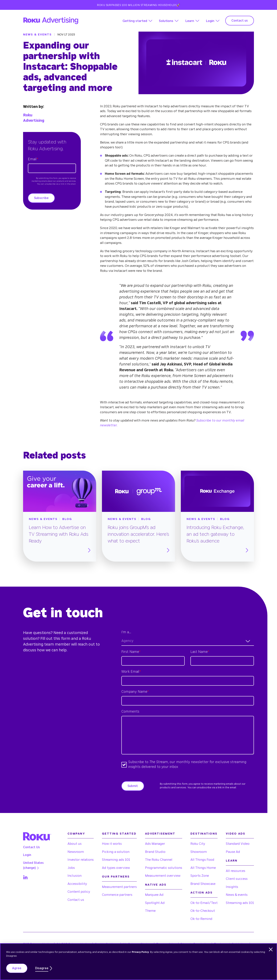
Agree (17, 968)
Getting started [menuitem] (119, 834)
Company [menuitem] (76, 834)
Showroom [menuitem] (199, 852)
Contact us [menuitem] (76, 900)
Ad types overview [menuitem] (116, 868)
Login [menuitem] (27, 855)
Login (210, 21)
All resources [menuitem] (236, 871)
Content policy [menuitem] (79, 892)
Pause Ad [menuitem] (233, 852)
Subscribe (41, 198)
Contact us (240, 21)
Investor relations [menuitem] (81, 860)
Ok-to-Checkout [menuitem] (203, 911)
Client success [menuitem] (237, 879)
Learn (190, 21)
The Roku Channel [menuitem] (159, 860)
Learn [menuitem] (232, 861)
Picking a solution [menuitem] (116, 852)
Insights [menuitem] (232, 887)
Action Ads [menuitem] (202, 893)
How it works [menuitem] (112, 844)
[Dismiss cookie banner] (271, 949)
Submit (133, 786)
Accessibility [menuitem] (77, 884)
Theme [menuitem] (150, 911)
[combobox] (188, 641)
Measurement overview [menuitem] (163, 876)
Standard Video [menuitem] (238, 844)
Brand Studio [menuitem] (155, 852)
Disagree (42, 968)
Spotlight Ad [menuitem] (155, 903)
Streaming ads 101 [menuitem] (116, 860)
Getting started (135, 21)
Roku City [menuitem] (198, 844)
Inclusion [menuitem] (75, 876)
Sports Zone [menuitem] (200, 876)
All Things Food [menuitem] (202, 860)
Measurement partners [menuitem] (119, 887)
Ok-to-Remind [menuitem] (201, 919)
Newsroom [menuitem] (76, 852)
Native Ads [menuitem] (156, 885)
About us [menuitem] (75, 844)
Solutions (166, 21)
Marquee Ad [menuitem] (154, 895)
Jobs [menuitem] (71, 868)
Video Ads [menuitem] (236, 834)
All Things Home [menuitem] (203, 868)
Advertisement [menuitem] (160, 834)
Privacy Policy (140, 952)
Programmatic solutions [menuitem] (164, 868)
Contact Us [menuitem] (31, 847)
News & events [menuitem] (237, 895)
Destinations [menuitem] (204, 834)
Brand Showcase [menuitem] (203, 884)
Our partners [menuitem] (116, 877)
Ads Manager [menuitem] (155, 844)
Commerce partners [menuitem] (117, 895)
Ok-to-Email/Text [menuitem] (204, 903)
